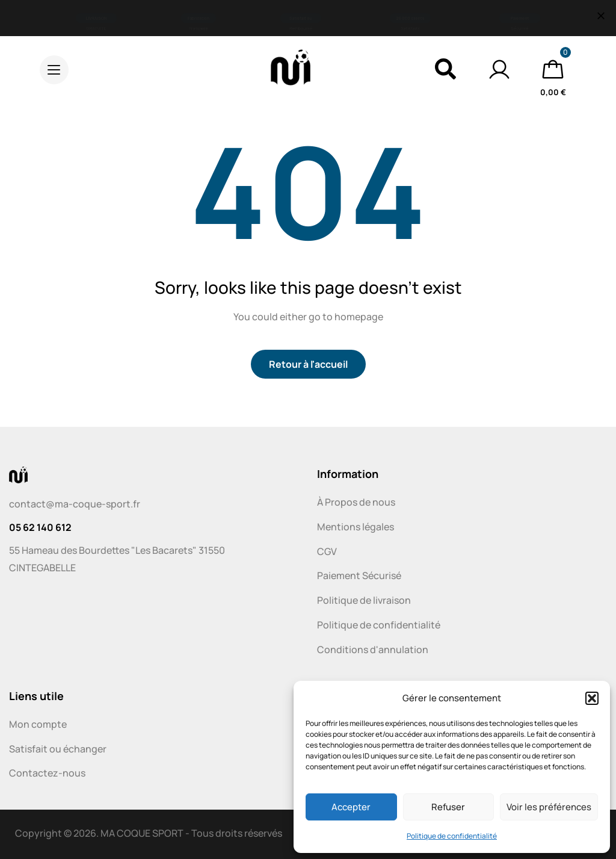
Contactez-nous (47, 773)
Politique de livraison (364, 600)
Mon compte (38, 724)
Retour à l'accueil (308, 364)
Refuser (448, 807)
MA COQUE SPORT (142, 833)
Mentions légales (356, 527)
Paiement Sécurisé (359, 575)
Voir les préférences (549, 807)
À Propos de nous (356, 502)
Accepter (351, 807)
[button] (592, 698)
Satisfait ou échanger (58, 749)
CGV (327, 551)
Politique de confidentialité (452, 836)
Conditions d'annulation (373, 650)
